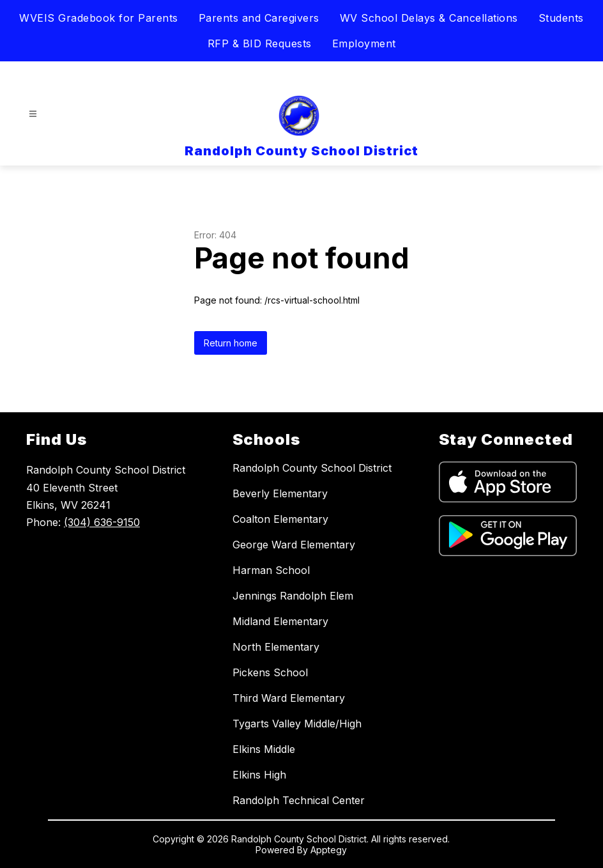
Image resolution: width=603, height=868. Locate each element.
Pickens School (270, 672)
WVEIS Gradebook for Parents (99, 18)
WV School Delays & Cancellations (429, 18)
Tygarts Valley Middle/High (297, 724)
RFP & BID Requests (260, 43)
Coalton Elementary (280, 519)
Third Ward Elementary (289, 698)
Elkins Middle (264, 749)
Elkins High (259, 775)
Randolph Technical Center (299, 800)
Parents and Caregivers (259, 18)
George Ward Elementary (294, 545)
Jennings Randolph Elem (293, 596)
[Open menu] (33, 114)
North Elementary (276, 647)
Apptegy (329, 850)
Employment (364, 43)
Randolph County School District (312, 468)
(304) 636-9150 (102, 522)
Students (561, 18)
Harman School (271, 570)
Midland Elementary (280, 621)
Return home (231, 343)
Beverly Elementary (280, 493)
